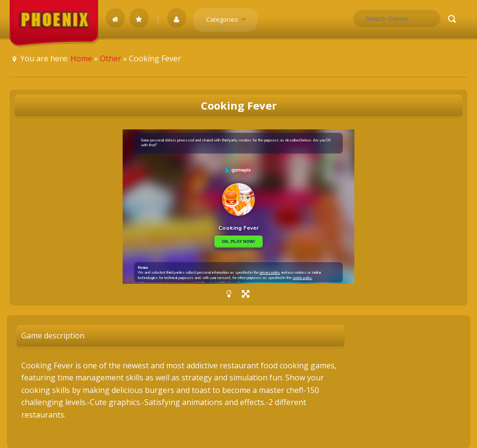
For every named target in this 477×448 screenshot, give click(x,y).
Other (111, 58)
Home (81, 58)
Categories (229, 19)
